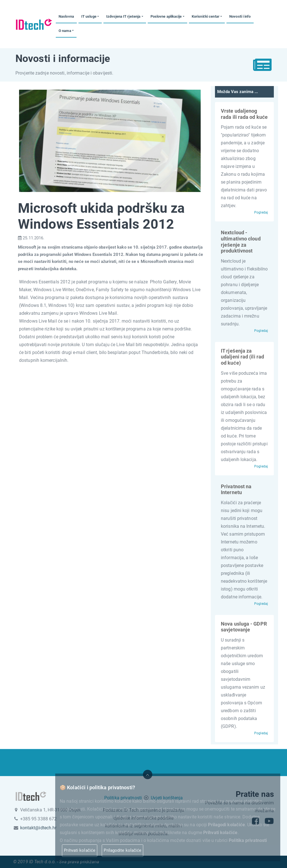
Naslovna (66, 16)
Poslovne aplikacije (166, 16)
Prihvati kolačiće (79, 850)
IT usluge (89, 16)
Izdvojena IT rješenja (123, 16)
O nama (65, 31)
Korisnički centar (206, 16)
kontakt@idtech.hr (38, 828)
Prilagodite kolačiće (122, 850)
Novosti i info (240, 16)
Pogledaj (261, 212)
